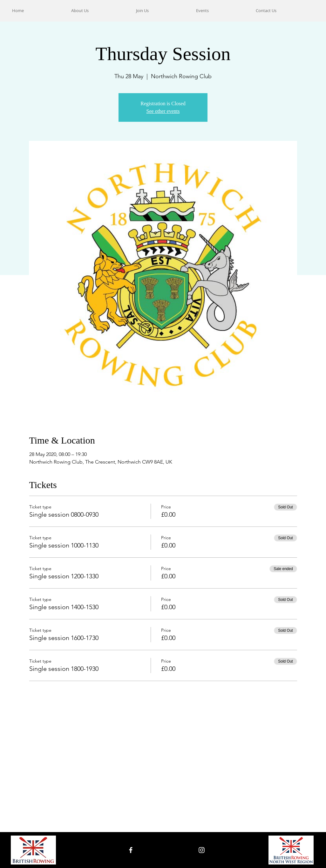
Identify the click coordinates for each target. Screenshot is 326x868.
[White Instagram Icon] (202, 850)
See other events (163, 111)
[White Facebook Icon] (131, 850)
